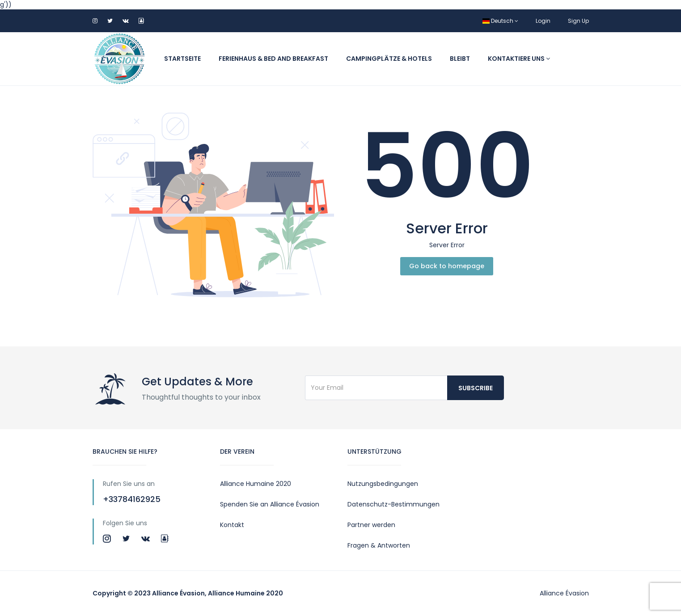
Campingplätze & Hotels (389, 59)
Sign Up (578, 21)
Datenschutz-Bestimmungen (393, 504)
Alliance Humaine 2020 (256, 484)
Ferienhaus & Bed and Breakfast (273, 59)
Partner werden (371, 525)
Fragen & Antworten (379, 545)
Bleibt (460, 59)
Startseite (182, 59)
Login (543, 21)
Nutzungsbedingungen (383, 484)
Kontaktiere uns (519, 59)
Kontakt (232, 525)
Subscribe (476, 388)
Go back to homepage (447, 266)
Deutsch (500, 21)
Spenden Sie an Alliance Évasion (270, 504)
